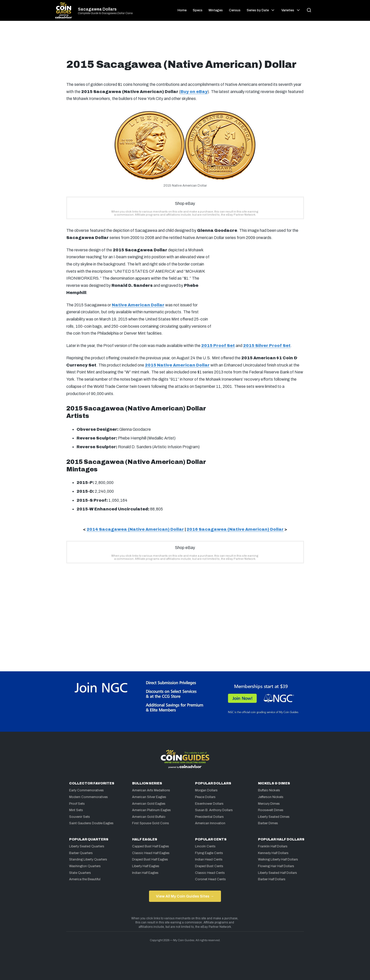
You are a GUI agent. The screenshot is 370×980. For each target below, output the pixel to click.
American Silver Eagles (149, 797)
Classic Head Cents (210, 873)
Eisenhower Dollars (209, 804)
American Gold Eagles (149, 804)
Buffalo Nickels (269, 790)
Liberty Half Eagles (146, 866)
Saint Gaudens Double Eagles (91, 823)
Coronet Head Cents (210, 879)
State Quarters (80, 873)
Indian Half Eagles (145, 873)
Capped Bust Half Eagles (151, 846)
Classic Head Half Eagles (151, 853)
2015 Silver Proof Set (267, 346)
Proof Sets (77, 804)
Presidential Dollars (209, 817)
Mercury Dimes (269, 804)
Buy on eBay (194, 92)
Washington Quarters (85, 866)
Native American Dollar (138, 305)
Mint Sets (76, 810)
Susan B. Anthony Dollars (214, 810)
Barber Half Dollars (272, 879)
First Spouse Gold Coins (151, 823)
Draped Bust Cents (209, 866)
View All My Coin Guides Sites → (185, 896)
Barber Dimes (268, 823)
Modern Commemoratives (89, 797)
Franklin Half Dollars (273, 846)
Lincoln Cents (205, 846)
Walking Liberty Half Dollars (278, 859)
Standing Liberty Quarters (88, 859)
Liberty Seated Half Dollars (277, 873)
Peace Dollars (205, 797)
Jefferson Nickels (271, 797)
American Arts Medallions (151, 790)
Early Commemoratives (86, 790)
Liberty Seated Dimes (274, 817)
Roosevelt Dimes (271, 810)
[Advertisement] (185, 42)
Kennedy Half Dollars (273, 853)
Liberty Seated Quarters (87, 846)
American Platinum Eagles (151, 810)
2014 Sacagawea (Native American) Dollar (135, 529)
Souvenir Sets (80, 817)
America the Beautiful (85, 879)
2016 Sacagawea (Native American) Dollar (235, 529)
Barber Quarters (81, 853)
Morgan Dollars (206, 790)
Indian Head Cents (209, 859)
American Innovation (210, 823)
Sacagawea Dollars (97, 9)
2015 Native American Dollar (177, 365)
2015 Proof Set (218, 346)
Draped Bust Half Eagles (150, 859)
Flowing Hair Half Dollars (276, 866)
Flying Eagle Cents (209, 853)
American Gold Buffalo (149, 817)
